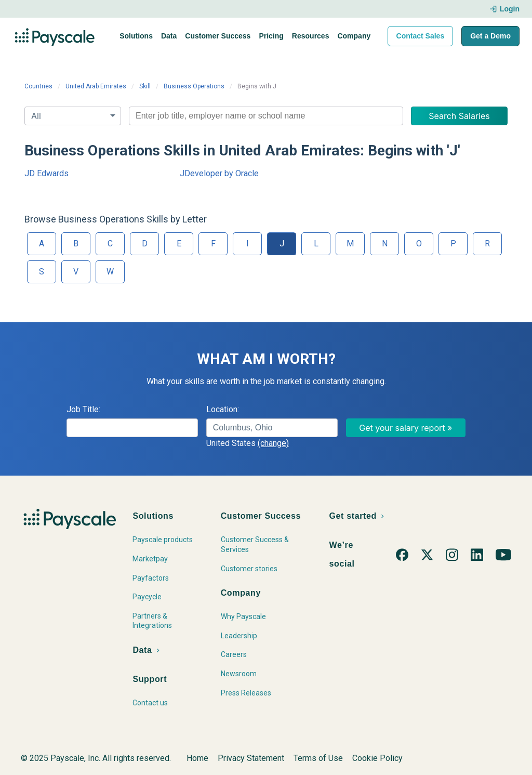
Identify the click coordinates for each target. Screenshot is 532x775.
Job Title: (83, 409)
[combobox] (266, 116)
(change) (273, 443)
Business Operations (194, 86)
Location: (223, 409)
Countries (38, 86)
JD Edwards (46, 173)
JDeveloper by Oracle (219, 173)
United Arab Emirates (96, 86)
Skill (145, 86)
